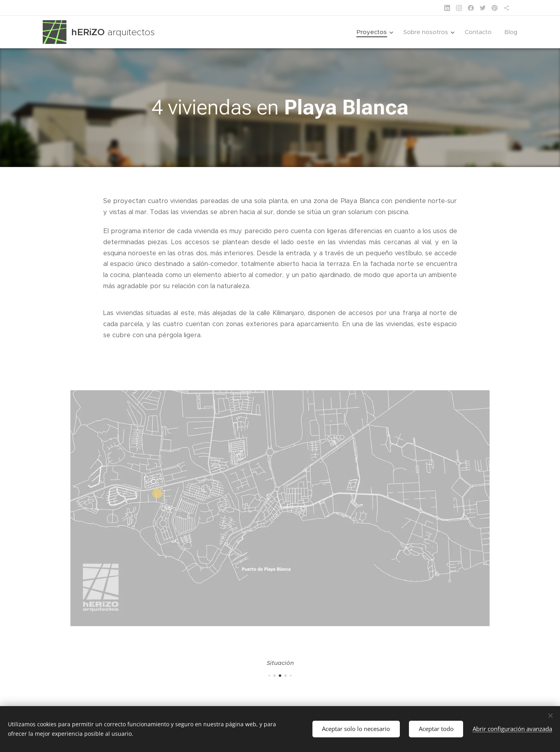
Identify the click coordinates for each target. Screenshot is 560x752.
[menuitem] (376, 32)
